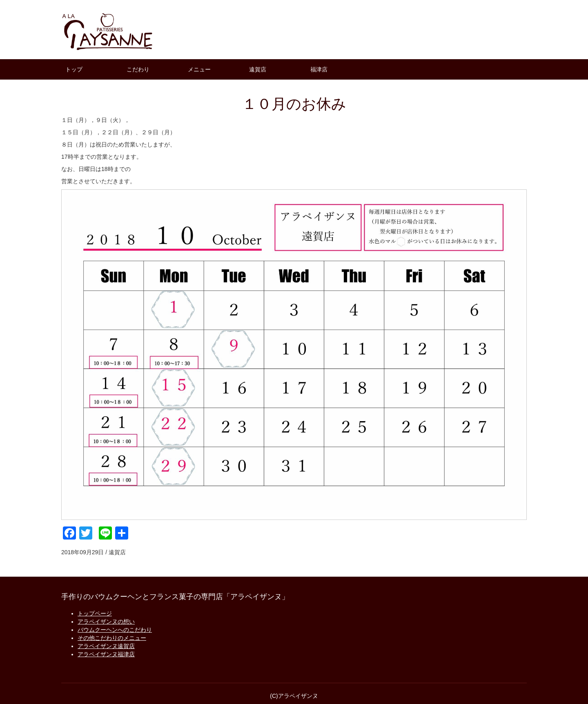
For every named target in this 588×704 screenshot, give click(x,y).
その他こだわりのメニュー (112, 638)
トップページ (95, 613)
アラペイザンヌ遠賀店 (106, 646)
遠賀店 (258, 69)
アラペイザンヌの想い (106, 622)
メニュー (199, 69)
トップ (74, 69)
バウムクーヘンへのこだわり (115, 630)
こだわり (138, 69)
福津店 (319, 69)
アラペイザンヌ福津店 (106, 654)
